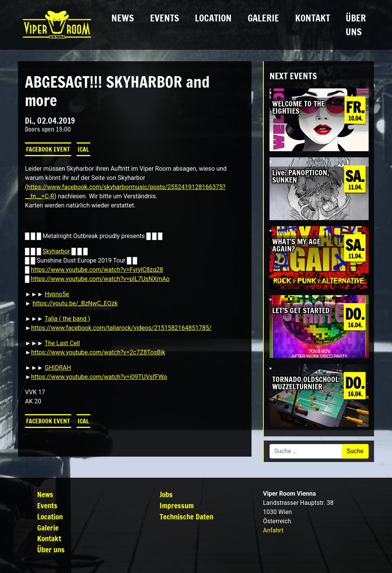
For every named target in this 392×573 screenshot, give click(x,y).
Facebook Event (48, 149)
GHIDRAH (58, 368)
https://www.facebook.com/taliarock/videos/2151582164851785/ (121, 328)
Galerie (263, 18)
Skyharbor (56, 251)
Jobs (166, 494)
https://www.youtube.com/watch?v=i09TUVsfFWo (99, 377)
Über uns (356, 25)
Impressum (177, 505)
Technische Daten (186, 517)
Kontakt (313, 18)
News (123, 18)
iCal (83, 149)
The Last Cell (62, 343)
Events (165, 18)
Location (213, 18)
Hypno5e (57, 294)
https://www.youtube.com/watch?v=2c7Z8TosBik (98, 352)
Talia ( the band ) (67, 319)
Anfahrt (273, 530)
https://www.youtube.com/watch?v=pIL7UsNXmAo (100, 279)
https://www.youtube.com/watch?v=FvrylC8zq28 (97, 270)
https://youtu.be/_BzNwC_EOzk (75, 303)
